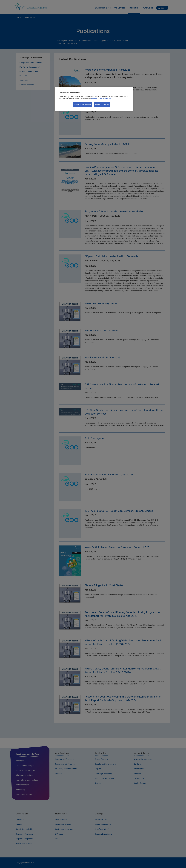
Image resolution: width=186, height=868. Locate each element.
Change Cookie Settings (83, 105)
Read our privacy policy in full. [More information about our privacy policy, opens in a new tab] (101, 98)
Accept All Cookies (102, 105)
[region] (94, 99)
